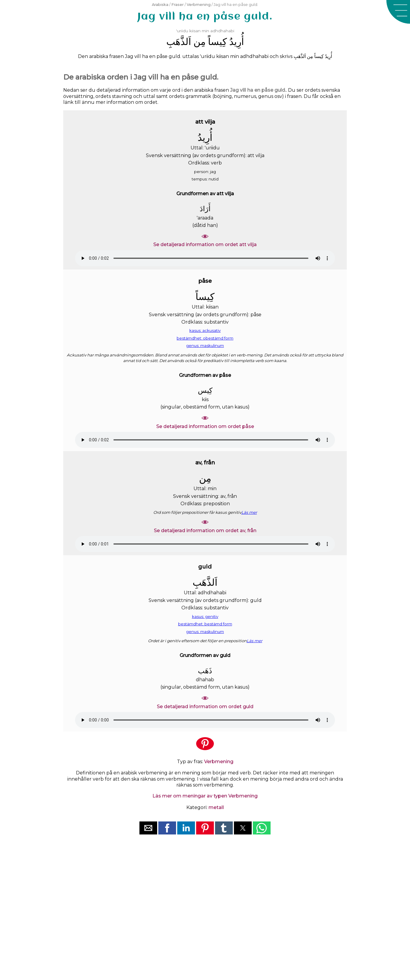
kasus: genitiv (205, 616)
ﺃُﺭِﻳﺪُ (237, 42)
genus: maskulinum (205, 345)
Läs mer (249, 512)
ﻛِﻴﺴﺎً (217, 42)
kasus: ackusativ (205, 330)
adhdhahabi (222, 31)
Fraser (178, 5)
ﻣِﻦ (200, 42)
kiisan (195, 31)
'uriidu (182, 31)
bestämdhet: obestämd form (205, 338)
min (205, 31)
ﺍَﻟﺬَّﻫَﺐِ (179, 42)
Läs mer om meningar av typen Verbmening (205, 796)
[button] (398, 12)
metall (216, 807)
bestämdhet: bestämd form (205, 624)
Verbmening (199, 5)
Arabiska (160, 5)
